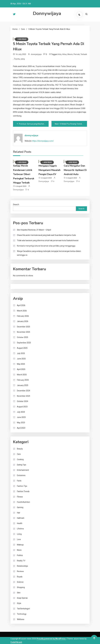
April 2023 (21, 428)
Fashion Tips (22, 486)
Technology (22, 614)
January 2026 (23, 321)
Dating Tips (22, 465)
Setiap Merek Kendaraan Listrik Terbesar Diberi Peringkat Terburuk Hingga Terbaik (24, 174)
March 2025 (22, 375)
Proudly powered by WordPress (51, 639)
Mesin (70, 54)
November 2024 (24, 396)
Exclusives (21, 475)
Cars (19, 454)
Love (19, 539)
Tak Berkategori (23, 609)
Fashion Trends (23, 491)
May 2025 (21, 364)
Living (19, 534)
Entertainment (23, 470)
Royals (20, 577)
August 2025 (22, 348)
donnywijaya (36, 54)
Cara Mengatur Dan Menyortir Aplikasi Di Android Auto (75, 170)
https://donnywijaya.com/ (43, 141)
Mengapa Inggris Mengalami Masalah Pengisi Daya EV (49, 170)
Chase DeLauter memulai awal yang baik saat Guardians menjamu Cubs (46, 235)
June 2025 (21, 359)
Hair (19, 513)
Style (19, 603)
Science (20, 582)
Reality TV (21, 561)
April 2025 (21, 369)
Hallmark (21, 518)
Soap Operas (22, 598)
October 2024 (23, 401)
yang (23, 59)
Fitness (20, 497)
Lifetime (20, 529)
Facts (19, 481)
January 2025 (23, 385)
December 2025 (24, 327)
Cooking (20, 459)
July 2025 (21, 353)
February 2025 (23, 380)
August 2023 (22, 407)
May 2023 (21, 423)
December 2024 (24, 391)
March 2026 (22, 311)
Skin (19, 593)
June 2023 (21, 417)
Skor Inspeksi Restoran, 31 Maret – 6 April (34, 230)
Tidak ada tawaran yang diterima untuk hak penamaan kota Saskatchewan (48, 240)
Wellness (21, 619)
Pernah (77, 54)
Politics (20, 555)
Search (16, 204)
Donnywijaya (47, 13)
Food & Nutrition (23, 502)
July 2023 (21, 412)
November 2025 (24, 332)
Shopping (21, 587)
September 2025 (24, 343)
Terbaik (84, 54)
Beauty (20, 449)
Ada (60, 54)
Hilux (64, 54)
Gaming (20, 507)
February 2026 (23, 316)
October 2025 (23, 337)
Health (20, 523)
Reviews (20, 571)
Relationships (22, 566)
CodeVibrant (16, 642)
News (19, 550)
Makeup (20, 545)
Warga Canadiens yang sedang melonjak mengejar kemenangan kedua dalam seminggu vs (49, 253)
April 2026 (21, 305)
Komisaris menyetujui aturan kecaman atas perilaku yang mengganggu (46, 246)
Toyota (17, 59)
